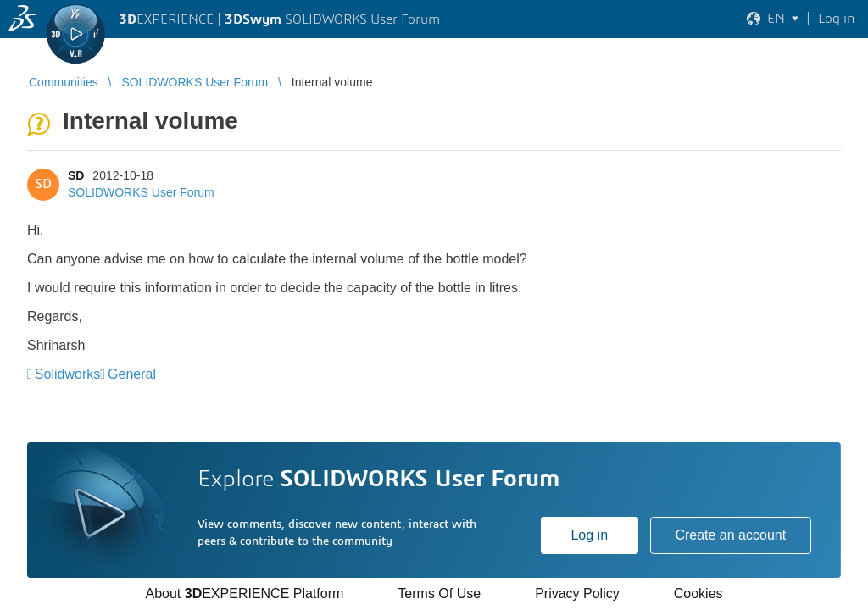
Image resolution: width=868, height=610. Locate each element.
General (132, 374)
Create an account (730, 535)
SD (76, 175)
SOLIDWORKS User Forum (141, 192)
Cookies (698, 593)
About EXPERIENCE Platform (244, 593)
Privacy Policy (577, 593)
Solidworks (67, 374)
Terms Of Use (439, 593)
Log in (589, 535)
